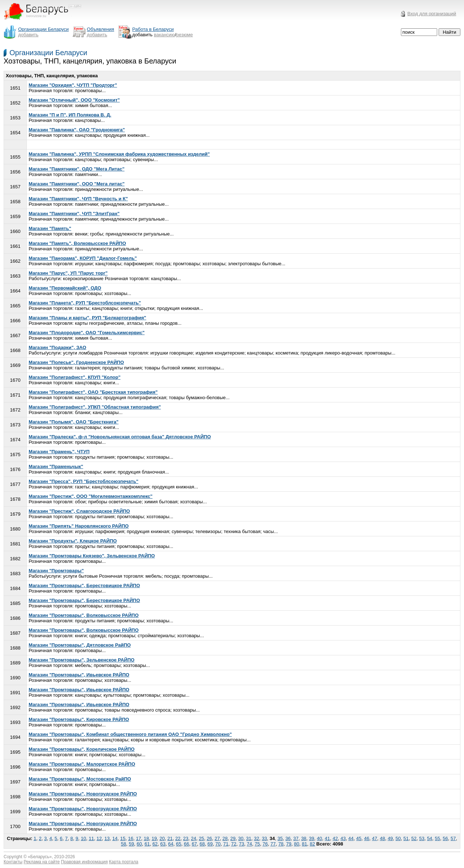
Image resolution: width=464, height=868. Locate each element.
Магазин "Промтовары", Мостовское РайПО (80, 779)
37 (296, 838)
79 (289, 844)
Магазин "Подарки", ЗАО (57, 347)
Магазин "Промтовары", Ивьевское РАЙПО (79, 675)
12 (99, 838)
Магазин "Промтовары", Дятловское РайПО (80, 645)
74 (249, 844)
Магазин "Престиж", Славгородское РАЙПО (79, 511)
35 (280, 838)
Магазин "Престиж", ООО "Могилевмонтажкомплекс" (91, 496)
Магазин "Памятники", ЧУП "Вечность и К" (78, 199)
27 (217, 838)
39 (311, 838)
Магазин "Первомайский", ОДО (65, 288)
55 (438, 838)
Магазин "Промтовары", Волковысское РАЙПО (84, 615)
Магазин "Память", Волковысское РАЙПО (77, 243)
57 (453, 838)
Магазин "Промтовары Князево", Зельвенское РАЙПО (92, 556)
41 (327, 838)
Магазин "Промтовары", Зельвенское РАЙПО (82, 660)
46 (366, 838)
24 (194, 838)
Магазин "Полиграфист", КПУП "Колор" (74, 377)
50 (398, 838)
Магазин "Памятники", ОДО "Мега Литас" (76, 169)
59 (131, 844)
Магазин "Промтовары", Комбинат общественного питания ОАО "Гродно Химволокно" (130, 734)
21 (170, 838)
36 (288, 838)
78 (281, 844)
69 (210, 844)
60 (139, 844)
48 (382, 838)
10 (83, 838)
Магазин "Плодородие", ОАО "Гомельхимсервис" (87, 333)
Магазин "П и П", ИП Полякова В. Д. (70, 115)
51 (406, 838)
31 (249, 838)
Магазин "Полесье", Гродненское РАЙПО (76, 362)
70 (218, 844)
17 (138, 838)
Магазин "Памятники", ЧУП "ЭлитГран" (74, 214)
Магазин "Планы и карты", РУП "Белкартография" (87, 318)
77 (273, 844)
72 (233, 844)
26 (209, 838)
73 (241, 844)
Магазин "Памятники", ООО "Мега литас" (77, 184)
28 (225, 838)
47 (374, 838)
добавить (28, 35)
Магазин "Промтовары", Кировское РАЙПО (79, 719)
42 (335, 838)
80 (297, 844)
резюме (185, 35)
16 (130, 838)
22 (178, 838)
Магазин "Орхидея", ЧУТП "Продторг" (73, 85)
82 (312, 844)
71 (226, 844)
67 (194, 844)
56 (445, 838)
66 (186, 844)
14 (115, 838)
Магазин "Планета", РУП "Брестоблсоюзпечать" (85, 303)
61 (147, 844)
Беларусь (40, 857)
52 (414, 838)
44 (351, 838)
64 (171, 844)
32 (256, 838)
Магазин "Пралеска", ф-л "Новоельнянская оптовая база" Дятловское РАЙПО (120, 437)
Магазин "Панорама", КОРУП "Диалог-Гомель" (83, 258)
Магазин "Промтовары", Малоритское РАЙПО (82, 764)
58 (124, 844)
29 (233, 838)
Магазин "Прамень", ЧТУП (59, 452)
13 (107, 838)
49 (390, 838)
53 (422, 838)
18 (146, 838)
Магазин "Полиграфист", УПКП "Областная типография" (95, 407)
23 (186, 838)
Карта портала (124, 862)
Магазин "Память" (50, 228)
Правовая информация (84, 862)
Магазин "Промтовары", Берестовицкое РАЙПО (84, 586)
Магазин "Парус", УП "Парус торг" (68, 273)
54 (430, 838)
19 (154, 838)
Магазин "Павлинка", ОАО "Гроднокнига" (77, 130)
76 (265, 844)
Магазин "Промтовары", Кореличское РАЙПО (82, 749)
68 (202, 844)
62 (155, 844)
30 (241, 838)
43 (343, 838)
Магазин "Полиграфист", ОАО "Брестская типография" (93, 392)
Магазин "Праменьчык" (56, 466)
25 (202, 838)
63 (163, 844)
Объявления (101, 29)
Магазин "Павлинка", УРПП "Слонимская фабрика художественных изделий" (119, 154)
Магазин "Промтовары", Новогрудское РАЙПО (83, 794)
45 (359, 838)
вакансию (165, 35)
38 (304, 838)
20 (162, 838)
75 (257, 844)
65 (178, 844)
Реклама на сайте (42, 862)
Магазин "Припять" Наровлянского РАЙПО (79, 526)
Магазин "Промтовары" (56, 571)
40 (319, 838)
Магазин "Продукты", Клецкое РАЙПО (73, 541)
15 (123, 838)
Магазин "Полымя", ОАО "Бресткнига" (74, 422)
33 (264, 838)
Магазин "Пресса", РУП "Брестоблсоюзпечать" (84, 481)
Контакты (13, 862)
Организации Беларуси (48, 53)
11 (91, 838)
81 (304, 844)
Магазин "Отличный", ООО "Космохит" (74, 100)
